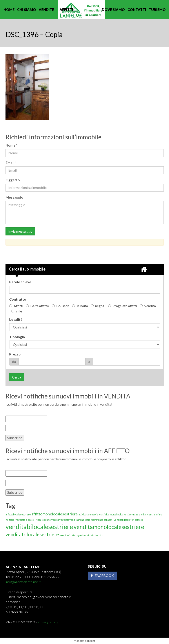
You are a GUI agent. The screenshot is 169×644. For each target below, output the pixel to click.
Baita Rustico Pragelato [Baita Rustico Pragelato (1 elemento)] (130, 514)
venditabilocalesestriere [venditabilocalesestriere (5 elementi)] (39, 527)
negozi (98, 306)
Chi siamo (27, 10)
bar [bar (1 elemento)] (145, 514)
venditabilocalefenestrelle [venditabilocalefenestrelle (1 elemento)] (129, 520)
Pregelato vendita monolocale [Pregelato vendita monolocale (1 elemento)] (74, 520)
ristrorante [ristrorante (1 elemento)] (97, 520)
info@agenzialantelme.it (23, 582)
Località (16, 319)
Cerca (17, 377)
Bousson (61, 306)
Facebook (102, 575)
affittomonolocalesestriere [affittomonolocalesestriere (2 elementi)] (55, 514)
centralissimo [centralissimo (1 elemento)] (155, 514)
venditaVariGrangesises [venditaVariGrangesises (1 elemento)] (73, 535)
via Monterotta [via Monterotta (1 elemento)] (95, 535)
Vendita (148, 306)
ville (17, 311)
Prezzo (15, 354)
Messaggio (14, 197)
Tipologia (17, 337)
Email (12, 162)
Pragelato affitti (123, 306)
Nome (13, 145)
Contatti (137, 10)
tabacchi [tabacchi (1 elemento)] (109, 520)
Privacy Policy (48, 622)
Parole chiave (20, 282)
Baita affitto (37, 306)
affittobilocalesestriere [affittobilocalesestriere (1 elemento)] (18, 514)
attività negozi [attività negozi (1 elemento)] (109, 514)
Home (9, 10)
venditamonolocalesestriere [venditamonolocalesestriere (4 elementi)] (109, 527)
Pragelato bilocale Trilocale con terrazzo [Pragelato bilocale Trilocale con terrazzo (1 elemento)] (36, 520)
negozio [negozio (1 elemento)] (10, 520)
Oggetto (13, 180)
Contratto (18, 299)
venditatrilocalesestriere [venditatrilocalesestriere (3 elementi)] (32, 534)
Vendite (48, 10)
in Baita (80, 306)
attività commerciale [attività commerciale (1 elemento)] (90, 514)
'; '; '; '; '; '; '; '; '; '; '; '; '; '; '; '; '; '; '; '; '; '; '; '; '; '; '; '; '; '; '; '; (85, 344)
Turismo (157, 10)
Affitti (68, 10)
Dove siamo (113, 10)
